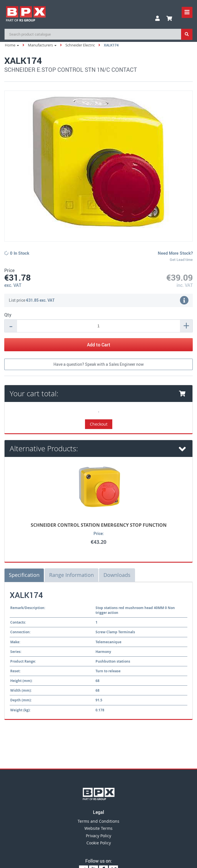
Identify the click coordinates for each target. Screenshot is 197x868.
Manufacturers (42, 45)
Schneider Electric (80, 45)
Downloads (117, 575)
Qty (8, 315)
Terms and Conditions (98, 821)
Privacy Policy (98, 836)
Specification (24, 575)
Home (12, 45)
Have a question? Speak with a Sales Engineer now (99, 364)
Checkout (99, 424)
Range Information (71, 575)
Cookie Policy (99, 843)
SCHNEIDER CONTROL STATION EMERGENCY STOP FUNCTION (99, 525)
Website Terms (98, 828)
